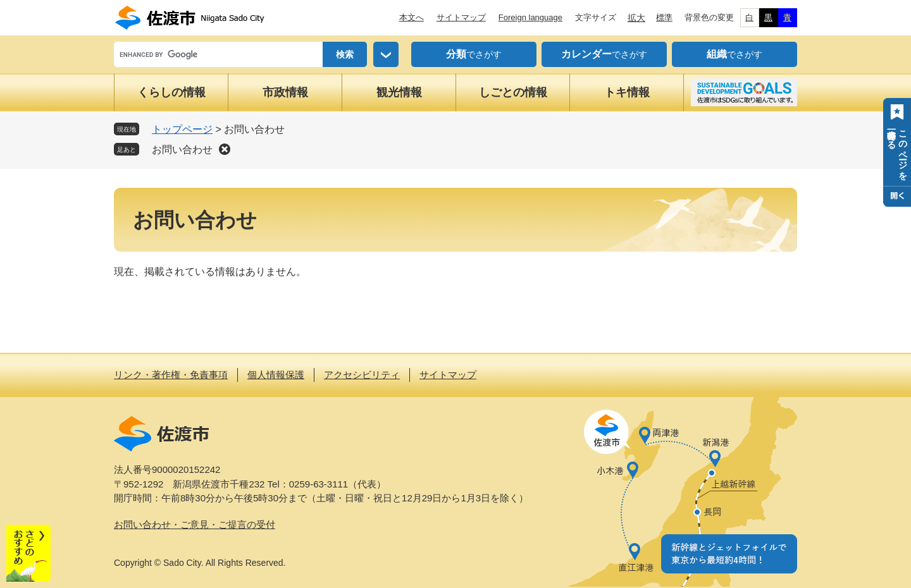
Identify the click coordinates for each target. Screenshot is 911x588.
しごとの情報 (513, 92)
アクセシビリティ (362, 375)
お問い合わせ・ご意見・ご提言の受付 (195, 524)
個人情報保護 (276, 375)
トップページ (182, 129)
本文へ (412, 17)
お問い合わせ (182, 150)
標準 (664, 17)
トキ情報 (627, 92)
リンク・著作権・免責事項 (171, 375)
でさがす (474, 54)
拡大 (636, 18)
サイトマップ (461, 17)
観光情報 (399, 92)
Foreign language (530, 17)
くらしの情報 (171, 92)
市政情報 (285, 92)
